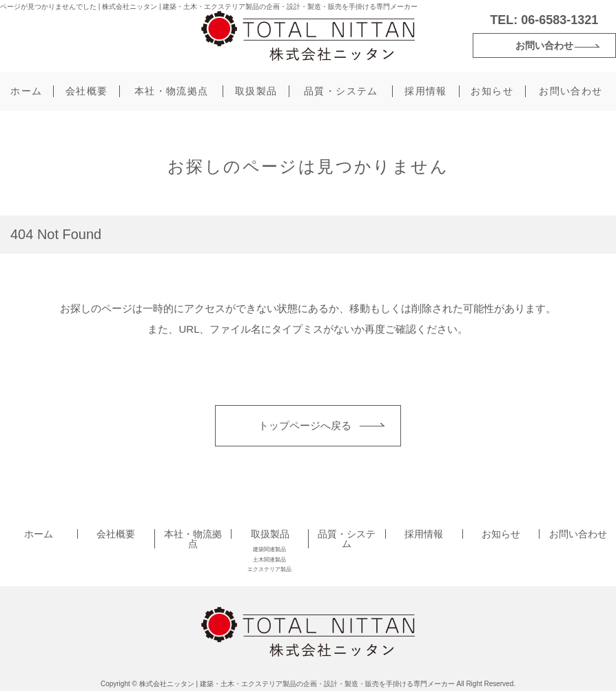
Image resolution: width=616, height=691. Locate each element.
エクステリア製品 (269, 569)
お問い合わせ (544, 45)
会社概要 (87, 91)
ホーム (26, 91)
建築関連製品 (269, 549)
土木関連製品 (269, 560)
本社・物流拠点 (172, 91)
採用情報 (426, 91)
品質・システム (341, 91)
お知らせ (492, 91)
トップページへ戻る (305, 425)
